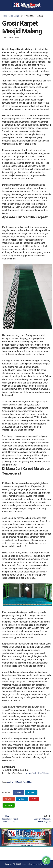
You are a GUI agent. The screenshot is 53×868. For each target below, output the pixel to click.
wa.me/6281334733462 (37, 773)
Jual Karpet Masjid (15, 782)
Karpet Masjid (14, 16)
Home (4, 16)
